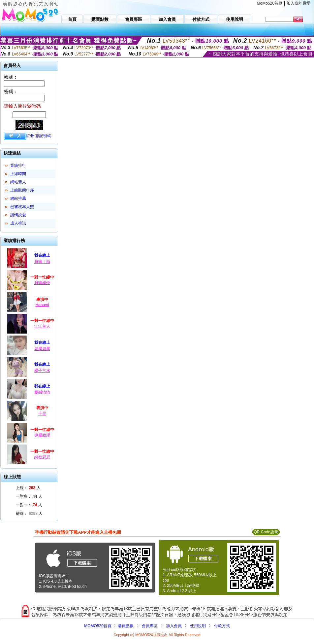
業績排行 (18, 165)
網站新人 (18, 182)
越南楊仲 (42, 283)
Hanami (42, 305)
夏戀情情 (42, 392)
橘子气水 (42, 371)
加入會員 (174, 626)
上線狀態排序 (22, 190)
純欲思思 (42, 457)
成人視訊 (18, 223)
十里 (42, 413)
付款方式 (222, 626)
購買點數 (125, 626)
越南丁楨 (42, 262)
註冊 (30, 136)
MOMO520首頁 (98, 626)
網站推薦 (18, 198)
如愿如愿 (42, 349)
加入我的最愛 (298, 3)
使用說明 (198, 626)
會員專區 (150, 626)
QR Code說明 (266, 532)
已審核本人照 (22, 207)
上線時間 (18, 174)
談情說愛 (18, 215)
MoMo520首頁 (270, 3)
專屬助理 (42, 435)
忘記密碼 (43, 136)
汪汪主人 (42, 326)
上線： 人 (28, 488)
